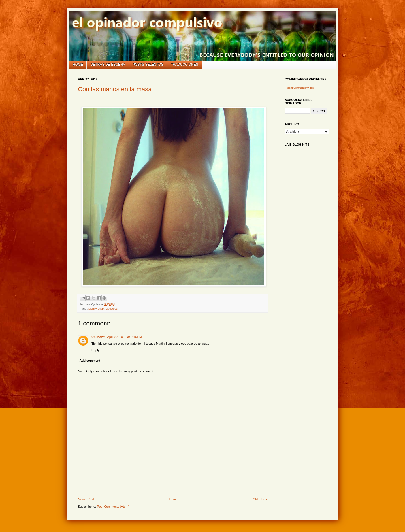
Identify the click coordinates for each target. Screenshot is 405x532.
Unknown (99, 337)
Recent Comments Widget (300, 88)
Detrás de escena (108, 65)
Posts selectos (148, 65)
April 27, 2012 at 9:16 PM (125, 337)
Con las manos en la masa (115, 89)
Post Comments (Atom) (113, 507)
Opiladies (112, 309)
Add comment (90, 361)
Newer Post (86, 499)
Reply (95, 350)
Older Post (260, 499)
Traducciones (185, 65)
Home (78, 65)
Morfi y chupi (96, 309)
